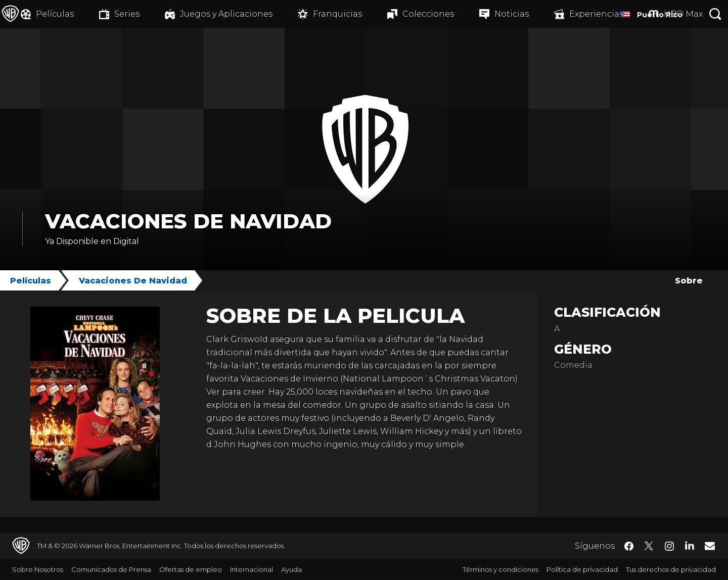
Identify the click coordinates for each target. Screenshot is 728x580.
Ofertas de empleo (191, 569)
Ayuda (291, 569)
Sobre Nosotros (38, 569)
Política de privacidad (582, 569)
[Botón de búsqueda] (715, 14)
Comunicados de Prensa (111, 569)
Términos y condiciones (500, 569)
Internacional (252, 569)
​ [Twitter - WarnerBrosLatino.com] (649, 546)
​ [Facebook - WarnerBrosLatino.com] (629, 546)
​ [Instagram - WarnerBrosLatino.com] (669, 546)
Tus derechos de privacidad (671, 569)
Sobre (689, 281)
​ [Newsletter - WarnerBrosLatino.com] (710, 546)
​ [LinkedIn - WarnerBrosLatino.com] (690, 545)
